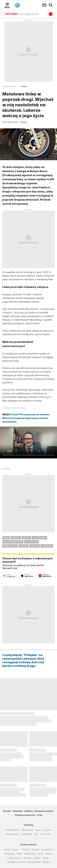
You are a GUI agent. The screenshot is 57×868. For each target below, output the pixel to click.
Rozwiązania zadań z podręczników (24, 862)
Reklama (29, 811)
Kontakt (7, 811)
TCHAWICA (47, 546)
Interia (7, 850)
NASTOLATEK (31, 542)
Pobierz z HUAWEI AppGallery (52, 575)
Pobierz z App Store (35, 575)
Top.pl (45, 858)
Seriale (37, 858)
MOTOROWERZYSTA (13, 542)
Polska (24, 86)
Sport (38, 830)
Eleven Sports (12, 834)
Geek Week (27, 834)
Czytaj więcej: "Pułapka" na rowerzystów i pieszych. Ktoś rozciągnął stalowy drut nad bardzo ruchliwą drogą (23, 661)
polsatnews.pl (10, 86)
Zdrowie (27, 858)
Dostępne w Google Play (17, 575)
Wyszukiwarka (51, 5)
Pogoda (47, 830)
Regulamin (18, 811)
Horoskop (10, 854)
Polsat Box (46, 834)
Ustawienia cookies (44, 811)
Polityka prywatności (25, 815)
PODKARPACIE (10, 546)
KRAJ (6, 538)
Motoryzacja (15, 858)
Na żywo (36, 850)
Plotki (19, 854)
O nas (40, 815)
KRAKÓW (16, 538)
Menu (7, 7)
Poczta (16, 850)
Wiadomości (28, 830)
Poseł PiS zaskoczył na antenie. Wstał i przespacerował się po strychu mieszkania (26, 418)
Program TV (48, 850)
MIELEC (27, 538)
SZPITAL (35, 546)
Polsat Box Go (13, 830)
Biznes (49, 854)
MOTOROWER (40, 538)
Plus (36, 834)
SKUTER (23, 546)
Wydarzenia (30, 854)
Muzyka (46, 862)
